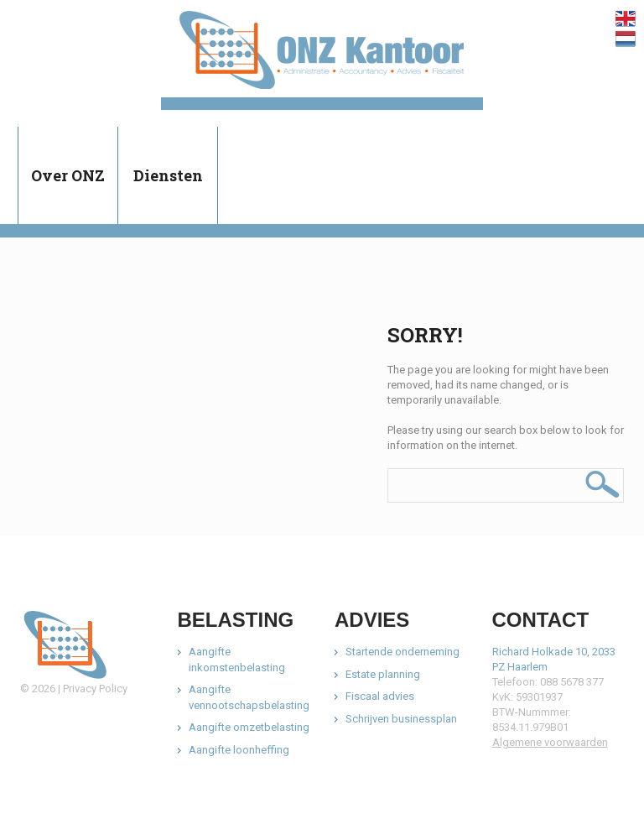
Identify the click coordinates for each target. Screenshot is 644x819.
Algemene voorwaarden (550, 742)
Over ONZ (68, 175)
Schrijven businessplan (401, 719)
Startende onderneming (402, 652)
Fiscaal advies (380, 696)
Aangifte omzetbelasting (249, 727)
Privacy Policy (95, 689)
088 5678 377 (572, 682)
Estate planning (383, 674)
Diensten (168, 175)
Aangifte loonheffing (239, 750)
